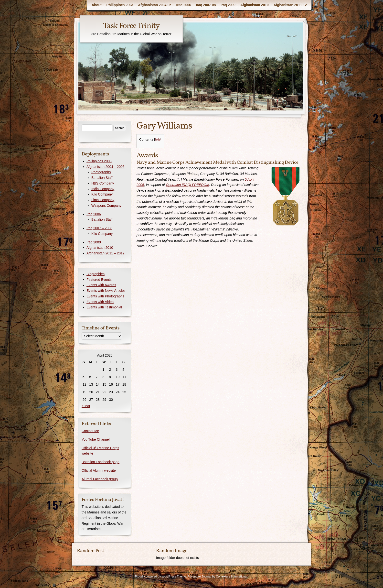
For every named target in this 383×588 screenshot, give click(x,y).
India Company (103, 189)
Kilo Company (102, 194)
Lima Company (103, 200)
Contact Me (90, 431)
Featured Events (99, 280)
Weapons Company (106, 206)
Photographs (101, 172)
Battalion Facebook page (101, 462)
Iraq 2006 (184, 5)
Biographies (96, 274)
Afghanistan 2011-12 (290, 5)
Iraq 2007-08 (206, 5)
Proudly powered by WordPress (155, 577)
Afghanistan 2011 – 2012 (106, 253)
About (96, 5)
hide (158, 140)
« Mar (86, 406)
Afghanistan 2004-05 (155, 5)
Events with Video (100, 302)
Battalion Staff (102, 178)
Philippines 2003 (120, 5)
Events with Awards (101, 285)
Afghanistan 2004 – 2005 (106, 167)
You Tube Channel (96, 439)
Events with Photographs (105, 296)
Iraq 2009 (228, 5)
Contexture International (232, 577)
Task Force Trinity (131, 26)
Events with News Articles (106, 291)
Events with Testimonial (104, 307)
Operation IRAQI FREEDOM (187, 185)
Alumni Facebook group (100, 479)
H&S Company (103, 183)
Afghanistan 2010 (255, 5)
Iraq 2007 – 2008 (99, 228)
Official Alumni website (99, 470)
